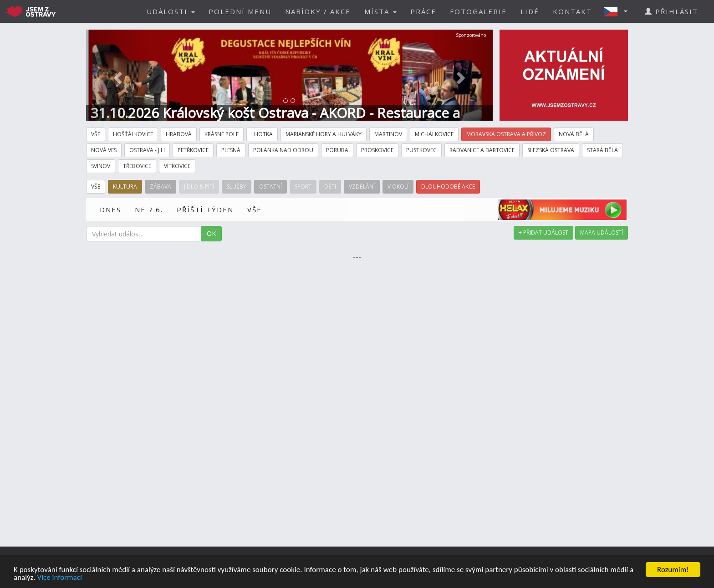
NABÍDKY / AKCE (318, 11)
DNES (110, 210)
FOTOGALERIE (478, 11)
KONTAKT (572, 11)
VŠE (255, 210)
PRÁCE (423, 11)
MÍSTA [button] (380, 11)
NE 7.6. (149, 210)
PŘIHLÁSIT (671, 11)
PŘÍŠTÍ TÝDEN (205, 210)
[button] (618, 11)
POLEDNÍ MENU (240, 11)
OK (211, 233)
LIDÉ (530, 11)
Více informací (60, 578)
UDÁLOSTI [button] (171, 11)
